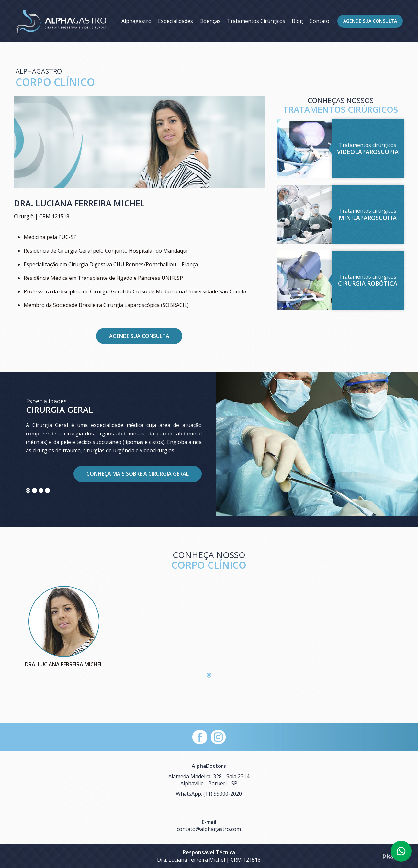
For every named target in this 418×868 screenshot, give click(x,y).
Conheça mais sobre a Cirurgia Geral (138, 474)
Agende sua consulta (139, 336)
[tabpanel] (209, 449)
